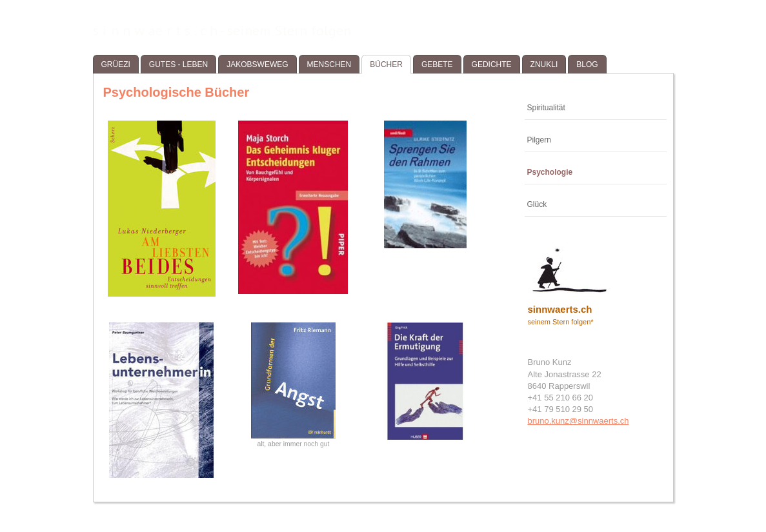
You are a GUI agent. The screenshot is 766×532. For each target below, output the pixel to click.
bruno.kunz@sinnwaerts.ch (579, 421)
